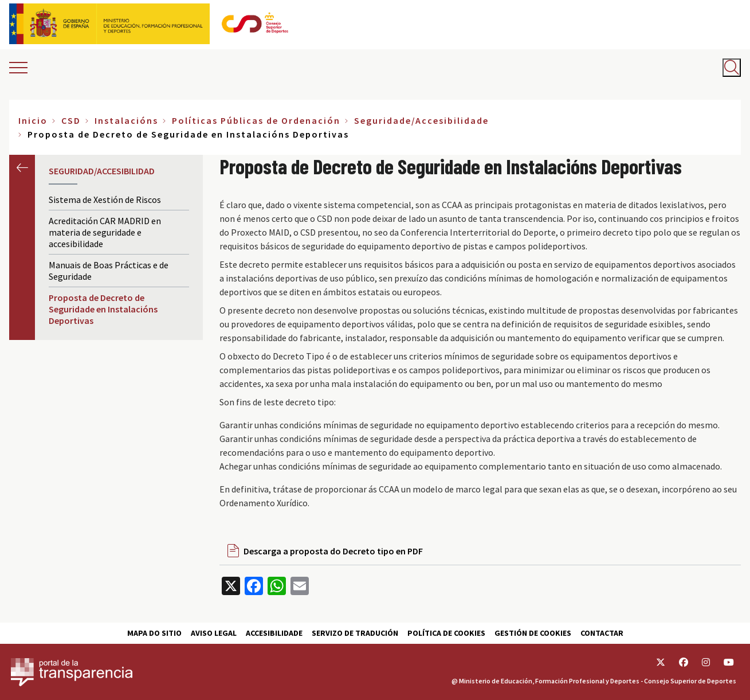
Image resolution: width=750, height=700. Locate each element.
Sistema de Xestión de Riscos (105, 200)
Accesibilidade (274, 633)
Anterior (22, 168)
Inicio (33, 120)
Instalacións (126, 120)
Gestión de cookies (533, 633)
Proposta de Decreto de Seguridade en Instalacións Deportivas (103, 309)
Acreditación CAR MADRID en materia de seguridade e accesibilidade (105, 232)
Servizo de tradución (355, 633)
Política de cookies (446, 633)
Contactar (602, 633)
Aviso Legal (214, 633)
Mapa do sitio (154, 633)
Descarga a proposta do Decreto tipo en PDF (333, 551)
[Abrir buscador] (732, 68)
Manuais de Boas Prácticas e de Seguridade (109, 271)
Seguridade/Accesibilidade (421, 120)
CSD (71, 120)
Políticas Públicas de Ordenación (256, 120)
